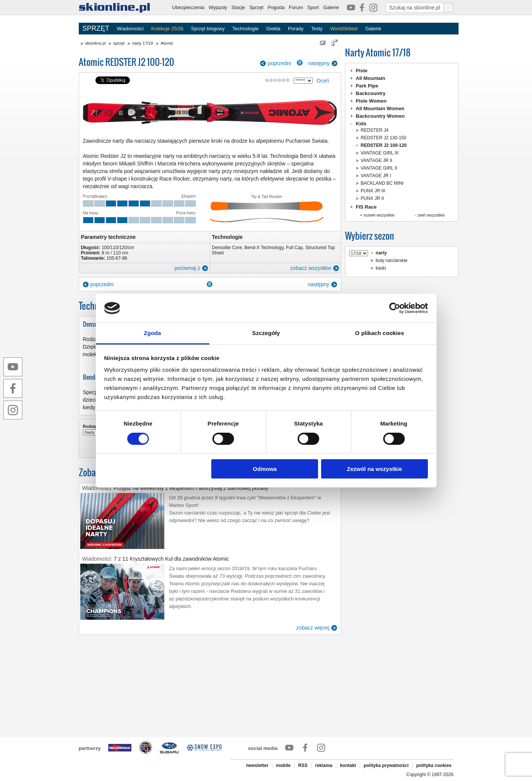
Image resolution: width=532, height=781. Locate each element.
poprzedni (279, 63)
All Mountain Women (380, 108)
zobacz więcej (313, 628)
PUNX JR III (373, 191)
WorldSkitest (344, 29)
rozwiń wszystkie (379, 215)
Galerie (331, 7)
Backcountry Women (380, 116)
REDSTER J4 (375, 130)
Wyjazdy (218, 7)
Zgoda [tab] (153, 333)
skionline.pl (95, 43)
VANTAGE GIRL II (379, 168)
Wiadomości (130, 29)
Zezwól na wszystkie (374, 469)
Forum (296, 7)
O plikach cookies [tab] (380, 333)
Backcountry (371, 93)
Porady (296, 29)
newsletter (257, 765)
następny (319, 63)
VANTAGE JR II (377, 161)
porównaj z (187, 268)
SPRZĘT (96, 28)
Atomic (167, 43)
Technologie (245, 29)
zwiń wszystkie (431, 215)
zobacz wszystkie (310, 268)
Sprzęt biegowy (208, 29)
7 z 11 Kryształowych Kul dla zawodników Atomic (172, 559)
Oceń (323, 81)
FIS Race (366, 207)
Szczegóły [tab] (266, 333)
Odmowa (265, 469)
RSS (303, 765)
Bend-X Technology (264, 248)
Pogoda (276, 7)
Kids (361, 124)
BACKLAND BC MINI (382, 183)
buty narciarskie (392, 260)
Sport (313, 7)
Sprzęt (256, 7)
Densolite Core (227, 248)
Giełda (273, 29)
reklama (324, 765)
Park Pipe (367, 86)
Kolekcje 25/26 (167, 29)
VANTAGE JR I (376, 176)
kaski (381, 268)
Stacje (238, 7)
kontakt (348, 765)
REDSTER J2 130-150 (384, 138)
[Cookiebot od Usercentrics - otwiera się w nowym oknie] (395, 308)
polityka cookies (434, 765)
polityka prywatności (386, 765)
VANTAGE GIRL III (380, 153)
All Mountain (371, 78)
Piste (362, 71)
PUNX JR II (372, 198)
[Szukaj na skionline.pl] (449, 8)
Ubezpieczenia (188, 7)
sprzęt (119, 43)
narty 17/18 (143, 43)
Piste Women (371, 101)
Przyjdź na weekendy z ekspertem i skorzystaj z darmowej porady (191, 488)
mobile (283, 765)
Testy (317, 29)
